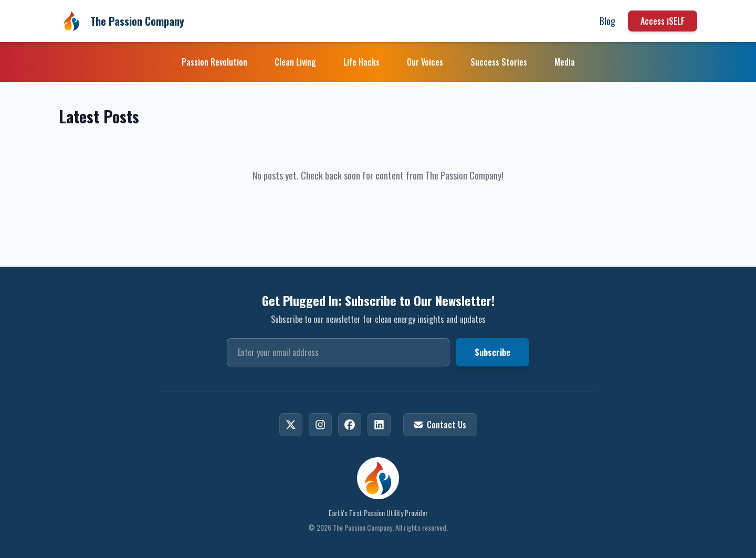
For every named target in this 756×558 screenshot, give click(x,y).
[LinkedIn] (379, 425)
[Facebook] (350, 425)
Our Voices (425, 62)
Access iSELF (663, 21)
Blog (607, 21)
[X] (291, 425)
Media (565, 62)
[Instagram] (320, 425)
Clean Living (295, 62)
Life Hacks (361, 62)
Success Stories (499, 62)
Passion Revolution (214, 62)
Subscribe (492, 352)
